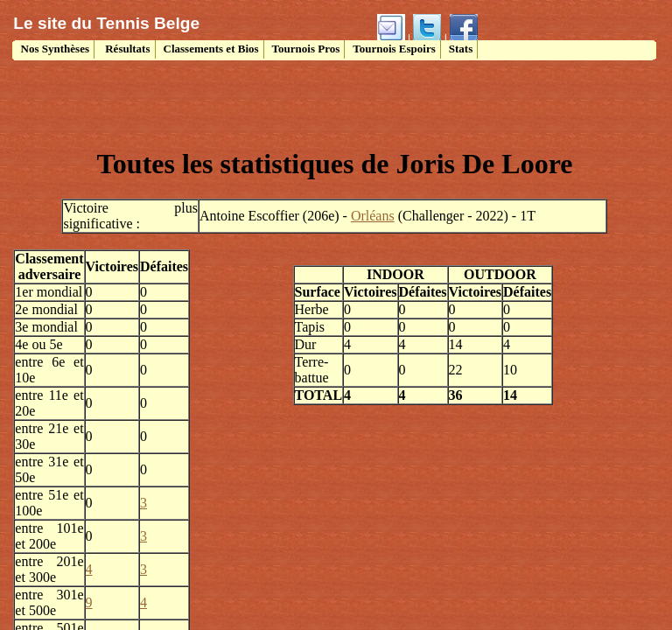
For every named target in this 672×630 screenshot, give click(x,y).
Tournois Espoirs (394, 49)
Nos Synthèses (53, 49)
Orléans (373, 216)
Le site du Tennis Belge (106, 23)
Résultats (126, 49)
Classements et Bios (211, 49)
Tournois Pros (306, 49)
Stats (461, 49)
